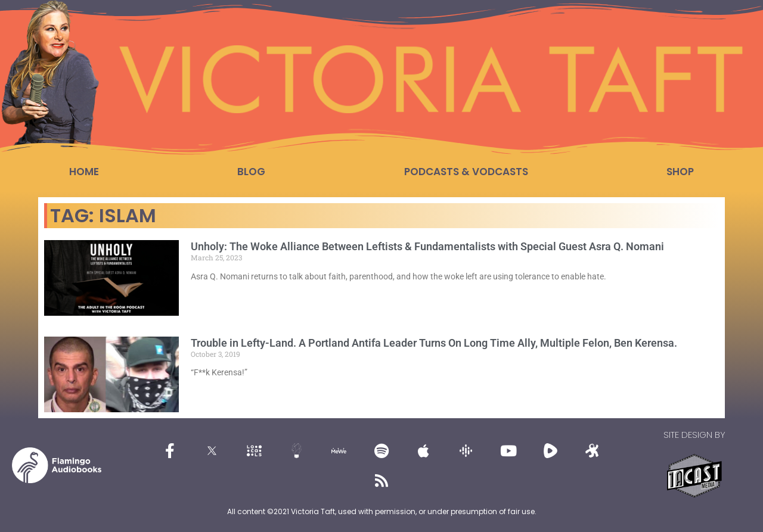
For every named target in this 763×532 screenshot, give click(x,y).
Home (84, 172)
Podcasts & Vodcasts (466, 172)
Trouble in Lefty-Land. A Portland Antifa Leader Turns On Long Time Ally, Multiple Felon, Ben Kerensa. (434, 343)
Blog (251, 172)
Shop (680, 172)
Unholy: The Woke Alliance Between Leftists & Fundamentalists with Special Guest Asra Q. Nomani (427, 246)
